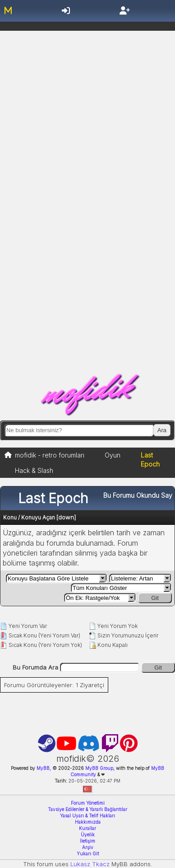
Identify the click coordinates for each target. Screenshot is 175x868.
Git (155, 598)
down (66, 517)
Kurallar (87, 828)
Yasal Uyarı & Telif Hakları (87, 816)
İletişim (87, 841)
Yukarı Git (88, 854)
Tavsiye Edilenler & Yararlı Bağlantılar (87, 809)
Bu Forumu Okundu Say (138, 495)
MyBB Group (99, 768)
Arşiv (88, 847)
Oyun (113, 455)
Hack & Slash (34, 470)
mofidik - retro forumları (50, 455)
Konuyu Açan (38, 517)
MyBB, (44, 768)
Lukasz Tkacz (90, 864)
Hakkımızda (88, 822)
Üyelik (88, 835)
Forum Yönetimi (88, 803)
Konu (10, 517)
